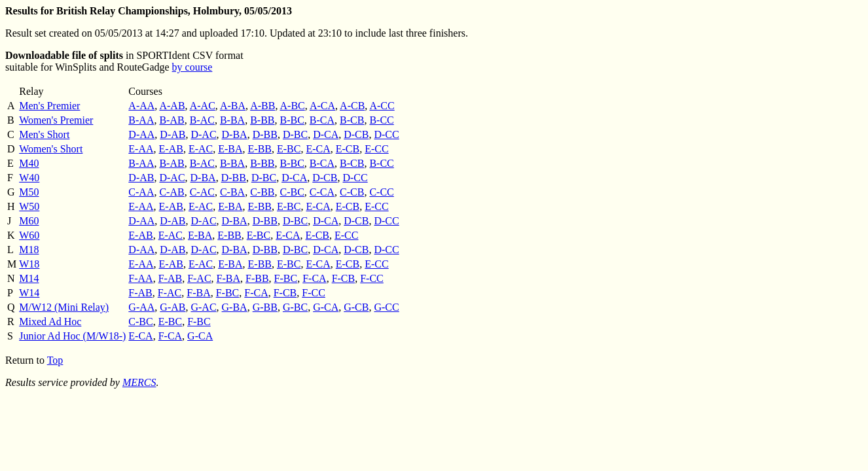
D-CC (386, 134)
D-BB (265, 134)
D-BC (295, 134)
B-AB (172, 120)
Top (55, 360)
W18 (29, 264)
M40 (29, 163)
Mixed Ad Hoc (50, 322)
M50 (29, 192)
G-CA (326, 307)
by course (192, 67)
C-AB (172, 192)
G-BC (295, 307)
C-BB (262, 192)
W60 (29, 235)
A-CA (322, 106)
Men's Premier (49, 106)
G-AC (203, 307)
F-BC (286, 278)
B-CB (352, 120)
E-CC (376, 149)
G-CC (386, 307)
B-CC (381, 120)
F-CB (344, 278)
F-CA (314, 278)
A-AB (172, 106)
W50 (29, 206)
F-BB (257, 278)
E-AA (141, 149)
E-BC (289, 149)
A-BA (233, 106)
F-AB (170, 278)
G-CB (356, 307)
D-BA (235, 134)
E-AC (201, 149)
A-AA (141, 106)
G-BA (235, 307)
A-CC (382, 106)
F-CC (372, 278)
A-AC (203, 106)
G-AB (172, 307)
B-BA (232, 120)
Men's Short (44, 134)
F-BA (228, 278)
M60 (29, 221)
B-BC (292, 120)
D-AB (172, 134)
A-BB (262, 106)
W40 (29, 178)
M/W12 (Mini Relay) (64, 307)
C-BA (232, 192)
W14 (29, 293)
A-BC (293, 106)
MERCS (139, 382)
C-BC (292, 192)
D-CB (356, 134)
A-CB (352, 106)
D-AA (141, 134)
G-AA (141, 307)
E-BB (260, 149)
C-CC (381, 192)
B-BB (262, 120)
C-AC (202, 192)
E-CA (318, 149)
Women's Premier (56, 120)
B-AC (202, 120)
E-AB (171, 149)
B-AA (141, 120)
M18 (29, 250)
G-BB (265, 307)
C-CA (322, 192)
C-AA (141, 192)
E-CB (348, 149)
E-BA (230, 149)
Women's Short (51, 149)
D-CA (326, 134)
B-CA (322, 120)
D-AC (203, 134)
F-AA (140, 278)
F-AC (199, 278)
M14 (29, 278)
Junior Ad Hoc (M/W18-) (72, 336)
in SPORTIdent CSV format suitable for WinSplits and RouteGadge (124, 61)
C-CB (352, 192)
